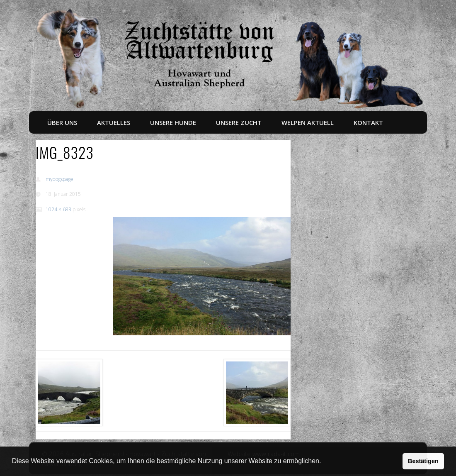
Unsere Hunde (173, 122)
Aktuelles (114, 122)
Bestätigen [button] (423, 461)
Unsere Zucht (239, 122)
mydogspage (59, 179)
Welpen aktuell (308, 122)
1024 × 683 (58, 209)
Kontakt (368, 122)
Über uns (62, 122)
